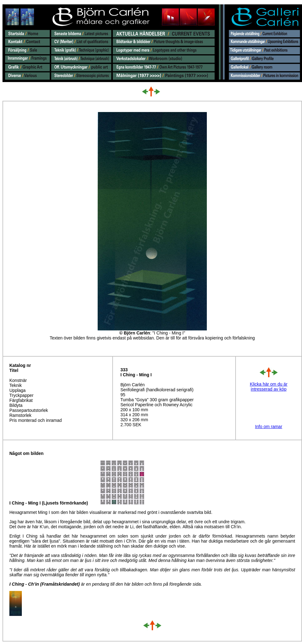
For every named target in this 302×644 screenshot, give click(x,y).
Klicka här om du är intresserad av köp (269, 387)
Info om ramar (268, 427)
